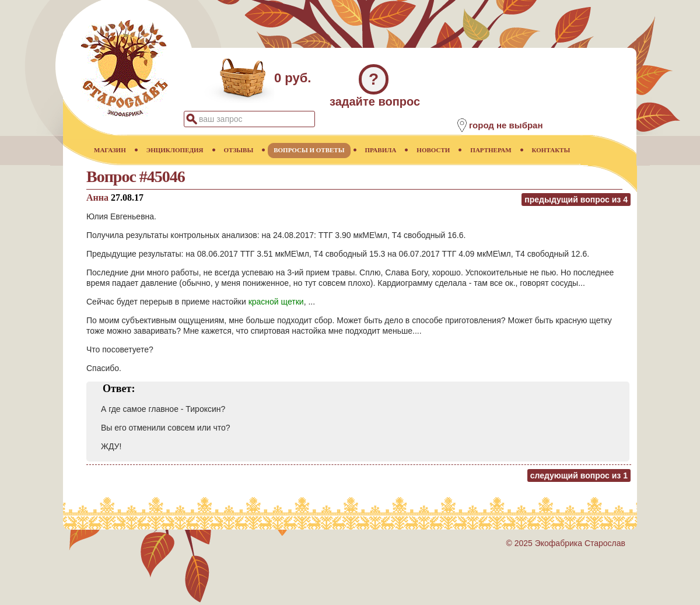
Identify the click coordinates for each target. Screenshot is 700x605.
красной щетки (276, 302)
